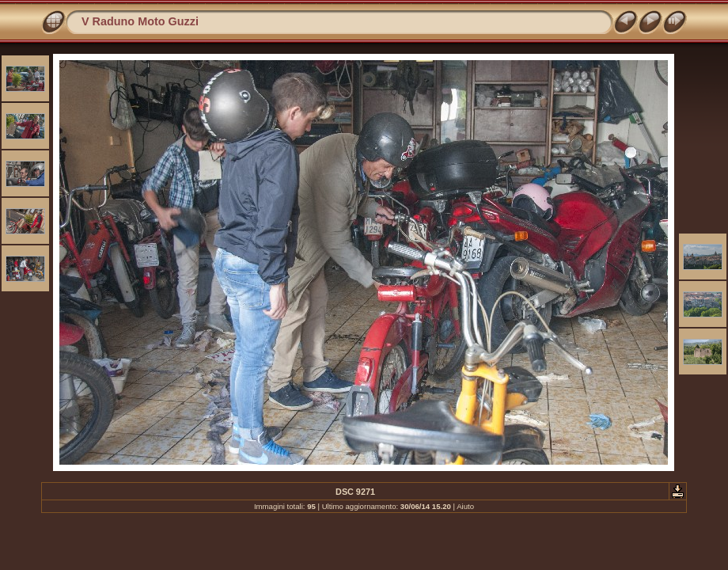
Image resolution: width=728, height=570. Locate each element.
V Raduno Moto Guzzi (140, 21)
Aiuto (465, 506)
